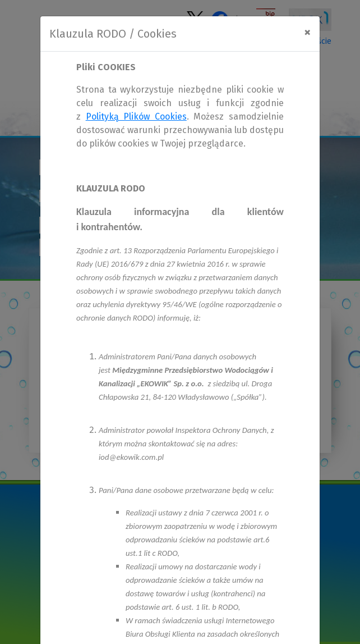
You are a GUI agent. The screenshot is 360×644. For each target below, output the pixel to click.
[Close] (307, 32)
